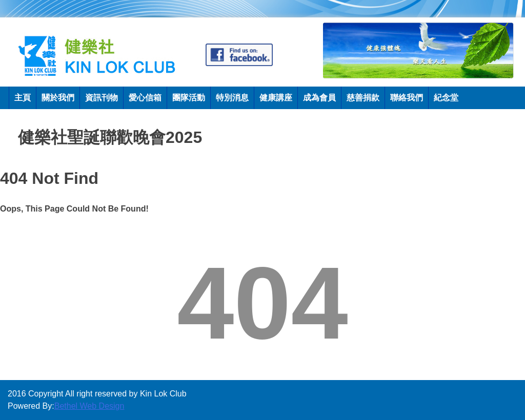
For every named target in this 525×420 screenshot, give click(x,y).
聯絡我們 (407, 98)
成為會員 (319, 98)
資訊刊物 (102, 98)
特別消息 (232, 98)
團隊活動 (189, 98)
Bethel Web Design (89, 406)
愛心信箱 (145, 98)
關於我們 (58, 98)
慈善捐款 (363, 98)
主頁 (23, 98)
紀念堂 (446, 98)
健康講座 (276, 98)
